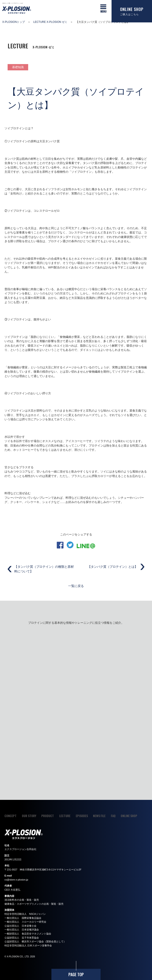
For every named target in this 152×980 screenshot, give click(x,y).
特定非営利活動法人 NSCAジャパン (25, 914)
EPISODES (82, 816)
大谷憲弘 (15, 890)
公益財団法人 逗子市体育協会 (22, 938)
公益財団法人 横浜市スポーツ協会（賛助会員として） (35, 941)
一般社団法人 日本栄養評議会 (22, 930)
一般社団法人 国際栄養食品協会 (23, 918)
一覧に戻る (76, 586)
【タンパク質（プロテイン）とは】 (113, 567)
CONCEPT (11, 816)
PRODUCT (48, 816)
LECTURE (65, 816)
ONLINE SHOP (129, 816)
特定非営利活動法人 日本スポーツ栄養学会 (28, 945)
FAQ (113, 816)
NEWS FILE (99, 816)
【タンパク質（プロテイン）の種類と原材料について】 (44, 569)
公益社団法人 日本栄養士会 (20, 926)
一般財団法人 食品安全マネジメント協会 (28, 934)
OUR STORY (29, 816)
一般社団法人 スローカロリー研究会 (25, 922)
